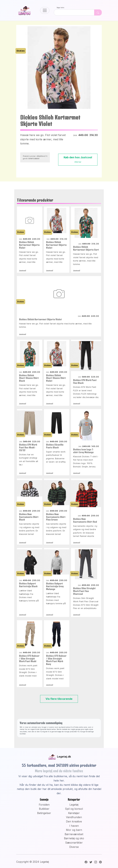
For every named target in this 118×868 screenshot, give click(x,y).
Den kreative (74, 821)
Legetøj (74, 805)
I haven (74, 826)
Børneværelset (74, 834)
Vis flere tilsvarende (59, 699)
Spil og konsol (74, 809)
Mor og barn (74, 830)
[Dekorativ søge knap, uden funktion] (98, 12)
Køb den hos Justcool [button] (78, 159)
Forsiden (44, 805)
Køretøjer (74, 813)
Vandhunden (74, 817)
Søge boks (60, 8)
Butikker (44, 809)
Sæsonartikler (74, 843)
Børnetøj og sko (74, 838)
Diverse (74, 847)
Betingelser (44, 813)
